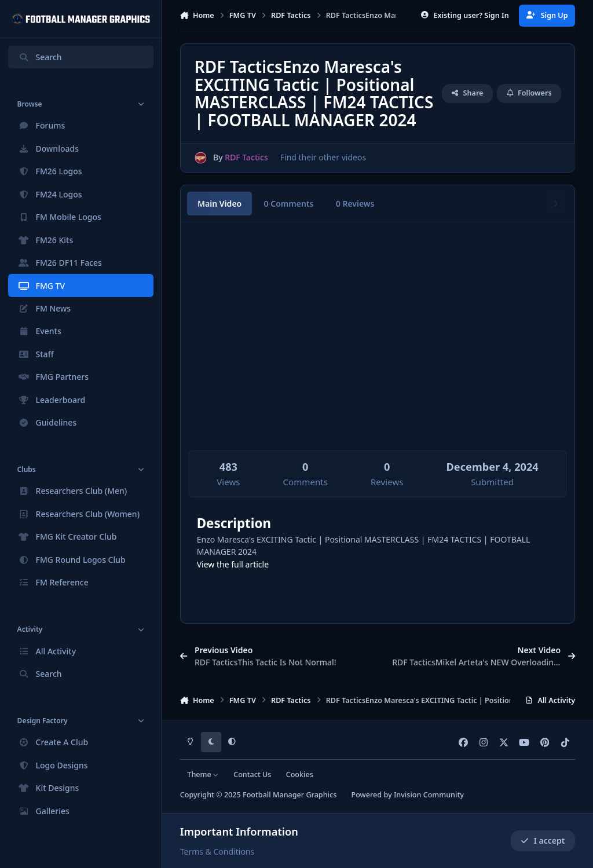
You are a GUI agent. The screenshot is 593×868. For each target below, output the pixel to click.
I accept (543, 840)
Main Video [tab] (219, 204)
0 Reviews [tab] (355, 204)
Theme (203, 774)
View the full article (233, 564)
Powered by (407, 795)
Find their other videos (323, 157)
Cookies (300, 774)
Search (40, 57)
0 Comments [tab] (289, 204)
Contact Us (252, 774)
